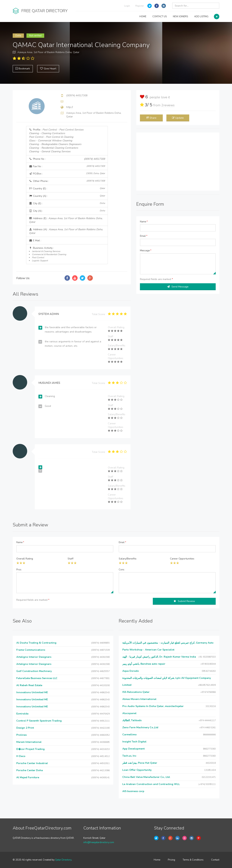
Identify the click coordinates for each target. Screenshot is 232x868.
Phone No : (67, 159)
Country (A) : (67, 196)
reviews (168, 105)
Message (146, 251)
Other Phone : (67, 181)
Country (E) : (67, 189)
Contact (215, 860)
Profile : (56, 141)
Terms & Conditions (193, 860)
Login (127, 6)
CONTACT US (160, 17)
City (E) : (67, 203)
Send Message (178, 287)
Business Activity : (67, 254)
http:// (70, 107)
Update (178, 118)
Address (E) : (66, 220)
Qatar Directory (63, 860)
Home (157, 860)
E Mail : (35, 240)
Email (144, 236)
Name (144, 222)
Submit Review (184, 601)
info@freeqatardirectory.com (99, 842)
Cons (122, 570)
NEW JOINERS (180, 17)
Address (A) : (66, 231)
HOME (143, 17)
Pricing (171, 860)
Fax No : (67, 166)
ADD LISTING (201, 17)
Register (140, 6)
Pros (19, 570)
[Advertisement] (178, 162)
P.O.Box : (67, 174)
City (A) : (67, 211)
